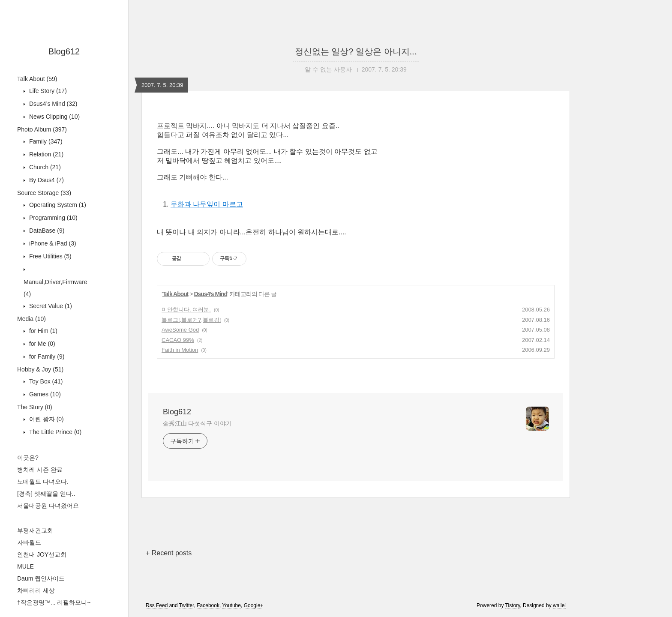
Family (45, 141)
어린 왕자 (46, 419)
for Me (41, 344)
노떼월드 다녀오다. (43, 482)
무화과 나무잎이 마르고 (207, 204)
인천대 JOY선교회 (42, 554)
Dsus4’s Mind (52, 104)
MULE (25, 566)
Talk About (37, 79)
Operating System (57, 205)
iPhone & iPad (52, 243)
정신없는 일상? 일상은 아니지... (356, 51)
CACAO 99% (178, 340)
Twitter (187, 605)
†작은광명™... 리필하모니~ (54, 602)
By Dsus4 (46, 180)
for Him (42, 331)
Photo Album (42, 129)
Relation (45, 154)
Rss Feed (157, 605)
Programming (52, 218)
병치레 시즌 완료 (40, 470)
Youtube (231, 605)
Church (44, 167)
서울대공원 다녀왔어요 (48, 506)
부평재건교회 (35, 530)
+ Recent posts (169, 553)
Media (31, 319)
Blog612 (64, 51)
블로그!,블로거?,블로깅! (191, 320)
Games (44, 394)
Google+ (254, 605)
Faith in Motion (180, 350)
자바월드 (29, 542)
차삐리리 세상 (36, 590)
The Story (35, 407)
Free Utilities (49, 256)
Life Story (47, 91)
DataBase (46, 231)
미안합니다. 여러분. (186, 310)
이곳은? (28, 458)
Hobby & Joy (40, 369)
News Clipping (54, 117)
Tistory (513, 605)
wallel (559, 605)
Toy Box (45, 381)
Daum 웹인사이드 (41, 578)
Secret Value (50, 306)
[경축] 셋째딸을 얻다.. (46, 494)
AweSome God (180, 330)
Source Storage (44, 193)
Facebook (208, 605)
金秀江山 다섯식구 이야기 (197, 423)
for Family (46, 356)
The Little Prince (54, 432)
